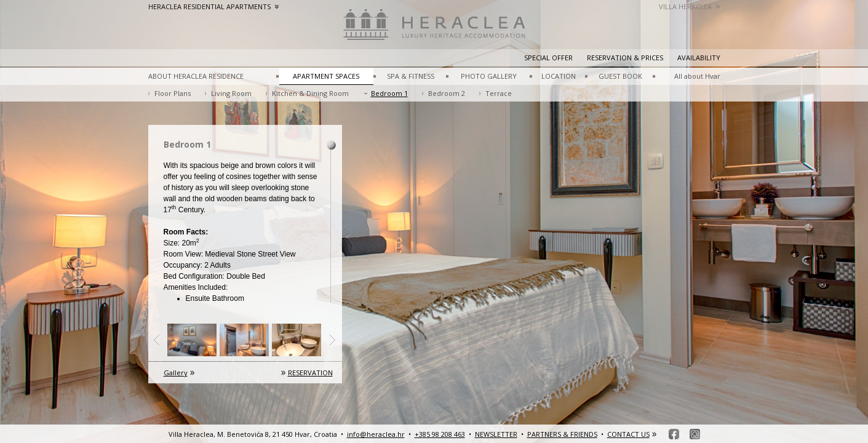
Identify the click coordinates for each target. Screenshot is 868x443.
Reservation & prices (625, 58)
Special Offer (548, 58)
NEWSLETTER (496, 434)
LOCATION (559, 76)
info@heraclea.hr (376, 434)
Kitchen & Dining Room (310, 93)
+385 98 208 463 (440, 434)
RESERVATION (310, 373)
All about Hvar (697, 76)
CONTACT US (628, 434)
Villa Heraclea (690, 6)
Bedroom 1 (389, 93)
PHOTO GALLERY (489, 76)
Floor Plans (173, 93)
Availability (699, 58)
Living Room (231, 93)
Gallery (176, 373)
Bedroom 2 (447, 93)
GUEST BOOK (620, 76)
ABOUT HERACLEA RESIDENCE (196, 76)
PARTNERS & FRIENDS (562, 434)
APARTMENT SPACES (326, 76)
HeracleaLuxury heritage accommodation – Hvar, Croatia (434, 31)
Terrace (499, 93)
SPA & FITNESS (411, 76)
